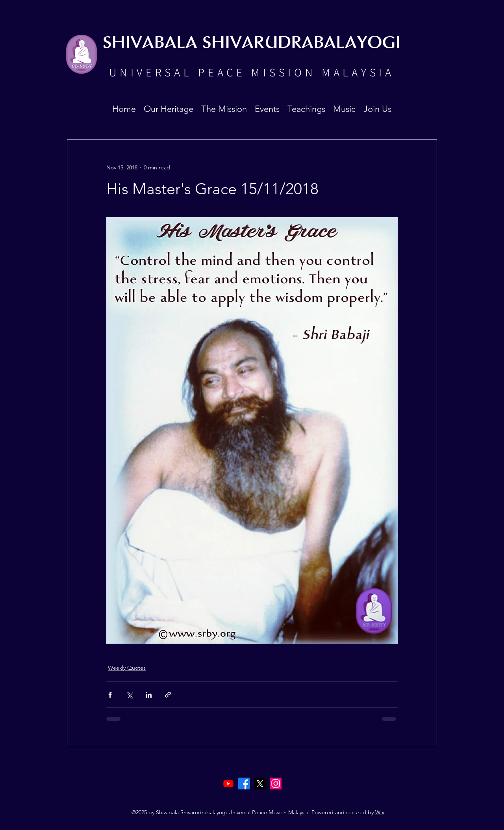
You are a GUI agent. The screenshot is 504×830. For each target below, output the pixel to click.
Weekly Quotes (127, 668)
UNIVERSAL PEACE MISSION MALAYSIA (252, 72)
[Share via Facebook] (110, 695)
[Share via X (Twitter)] (129, 695)
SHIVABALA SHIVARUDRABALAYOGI (252, 43)
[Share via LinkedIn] (149, 695)
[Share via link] (168, 695)
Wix (380, 812)
